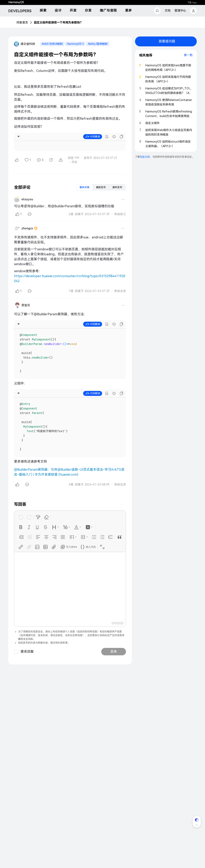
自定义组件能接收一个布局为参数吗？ (58, 22)
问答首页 (22, 22)
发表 (114, 652)
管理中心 (180, 11)
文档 (168, 11)
